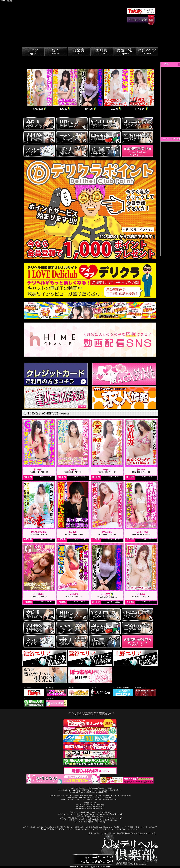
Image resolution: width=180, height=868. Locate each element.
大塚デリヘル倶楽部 (89, 867)
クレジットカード (141, 827)
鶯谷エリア (45, 829)
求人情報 (130, 827)
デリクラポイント (134, 829)
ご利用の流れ (115, 827)
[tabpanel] (39, 90)
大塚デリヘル (167, 139)
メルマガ (124, 827)
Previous (25, 90)
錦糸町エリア (63, 829)
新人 (42, 827)
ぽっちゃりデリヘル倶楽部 (90, 829)
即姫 (61, 827)
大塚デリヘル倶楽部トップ (31, 827)
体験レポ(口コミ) (96, 827)
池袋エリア (54, 829)
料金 (46, 827)
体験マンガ (106, 827)
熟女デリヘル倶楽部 (74, 829)
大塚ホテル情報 (85, 827)
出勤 (50, 827)
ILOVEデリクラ (122, 829)
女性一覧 (56, 827)
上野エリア (153, 827)
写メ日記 (67, 827)
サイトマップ (112, 829)
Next (155, 90)
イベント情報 (75, 827)
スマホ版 (103, 829)
